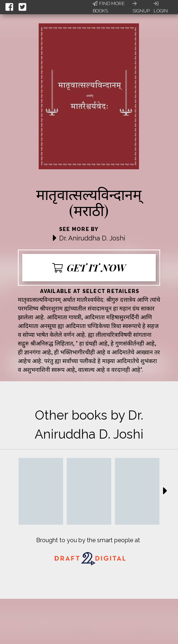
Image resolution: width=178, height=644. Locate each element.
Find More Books (109, 7)
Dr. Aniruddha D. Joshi (92, 238)
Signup (141, 7)
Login (161, 7)
